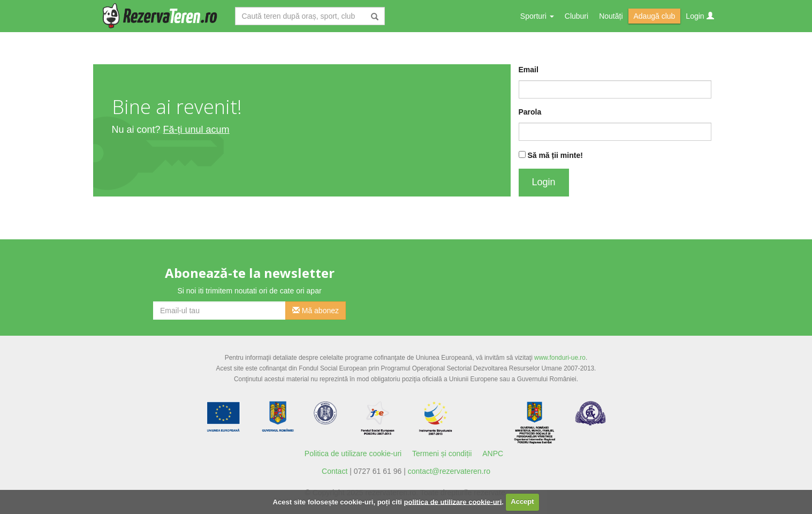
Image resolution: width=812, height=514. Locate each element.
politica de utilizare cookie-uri (453, 501)
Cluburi (576, 16)
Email (529, 70)
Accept (522, 501)
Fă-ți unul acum (196, 130)
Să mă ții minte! (555, 155)
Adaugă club (655, 16)
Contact (335, 471)
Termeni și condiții (442, 453)
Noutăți (611, 16)
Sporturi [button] (537, 16)
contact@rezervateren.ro (449, 471)
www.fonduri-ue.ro (560, 358)
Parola (530, 112)
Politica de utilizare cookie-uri (353, 453)
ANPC (493, 453)
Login (700, 16)
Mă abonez (316, 311)
